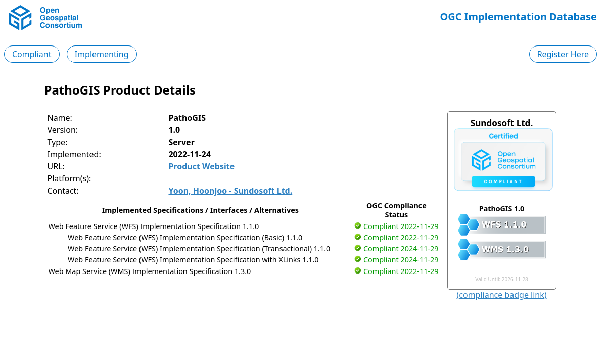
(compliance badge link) (501, 295)
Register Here (563, 54)
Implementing (102, 54)
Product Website (201, 166)
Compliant (32, 54)
